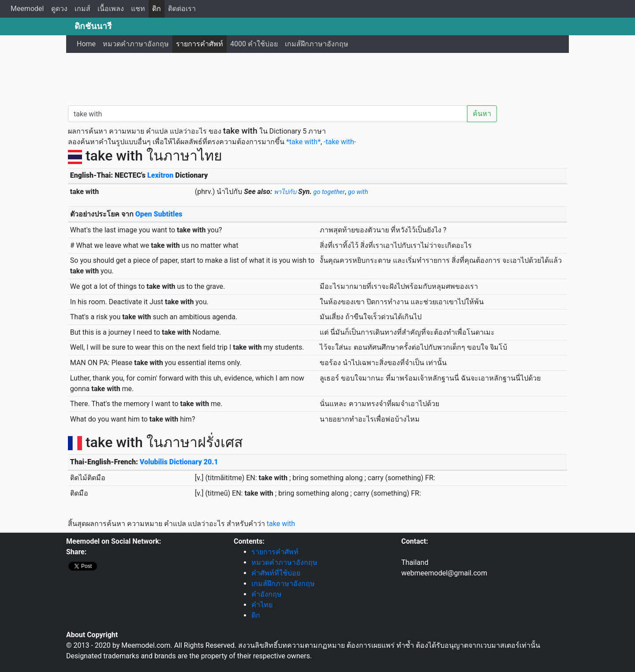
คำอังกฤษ (267, 594)
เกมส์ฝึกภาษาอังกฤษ (317, 44)
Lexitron (160, 175)
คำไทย (262, 605)
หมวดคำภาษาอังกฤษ (136, 44)
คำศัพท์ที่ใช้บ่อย (276, 573)
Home (86, 44)
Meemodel (27, 9)
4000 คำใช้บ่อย (254, 44)
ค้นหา (482, 114)
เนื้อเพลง (111, 9)
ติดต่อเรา (182, 9)
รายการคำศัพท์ (200, 44)
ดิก (157, 9)
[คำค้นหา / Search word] (268, 114)
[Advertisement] (317, 77)
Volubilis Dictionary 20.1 (179, 462)
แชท (138, 9)
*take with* (303, 142)
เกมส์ (82, 9)
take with (281, 524)
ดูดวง (59, 9)
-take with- (340, 142)
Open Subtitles (159, 214)
